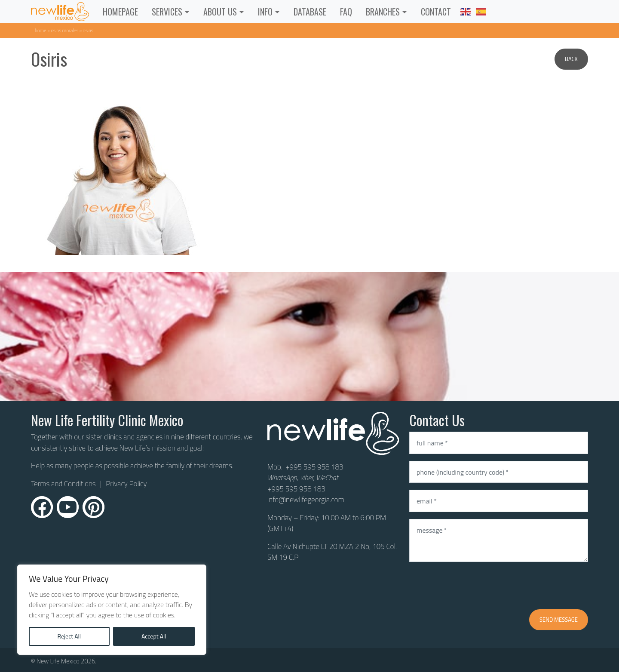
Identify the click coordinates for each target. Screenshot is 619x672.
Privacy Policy (126, 484)
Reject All (69, 636)
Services (167, 12)
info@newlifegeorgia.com (306, 500)
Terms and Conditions (63, 484)
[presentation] (475, 586)
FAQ (346, 12)
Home (41, 30)
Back (571, 59)
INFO (265, 12)
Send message (559, 620)
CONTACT (436, 12)
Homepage (120, 12)
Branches (383, 12)
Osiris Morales (64, 30)
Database (310, 12)
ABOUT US (220, 12)
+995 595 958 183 (314, 467)
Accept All (154, 636)
